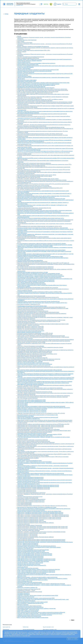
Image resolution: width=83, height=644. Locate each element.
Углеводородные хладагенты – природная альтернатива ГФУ (32, 315)
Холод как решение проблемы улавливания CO (29, 419)
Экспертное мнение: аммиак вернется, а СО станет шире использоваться (35, 364)
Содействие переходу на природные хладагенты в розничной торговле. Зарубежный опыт (39, 301)
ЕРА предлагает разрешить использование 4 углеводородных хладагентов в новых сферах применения (41, 406)
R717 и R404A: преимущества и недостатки (28, 568)
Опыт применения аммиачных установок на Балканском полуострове (34, 488)
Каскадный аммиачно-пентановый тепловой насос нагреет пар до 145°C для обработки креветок (40, 99)
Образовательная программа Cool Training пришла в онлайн (31, 296)
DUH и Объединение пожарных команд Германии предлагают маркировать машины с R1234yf (40, 434)
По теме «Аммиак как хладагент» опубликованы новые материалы (33, 561)
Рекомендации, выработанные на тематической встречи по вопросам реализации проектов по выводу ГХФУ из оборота (45, 402)
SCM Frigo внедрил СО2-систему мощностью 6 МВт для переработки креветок (36, 85)
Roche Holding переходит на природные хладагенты (30, 356)
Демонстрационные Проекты (24, 76)
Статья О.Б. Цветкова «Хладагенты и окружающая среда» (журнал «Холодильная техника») (39, 547)
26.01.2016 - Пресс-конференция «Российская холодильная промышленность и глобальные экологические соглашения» (45, 374)
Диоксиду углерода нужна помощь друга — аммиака (30, 362)
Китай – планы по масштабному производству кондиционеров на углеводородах (36, 571)
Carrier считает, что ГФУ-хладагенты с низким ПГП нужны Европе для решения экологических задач (41, 336)
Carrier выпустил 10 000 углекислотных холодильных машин (32, 355)
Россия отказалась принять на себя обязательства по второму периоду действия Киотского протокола (41, 584)
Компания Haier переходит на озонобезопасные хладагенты (31, 499)
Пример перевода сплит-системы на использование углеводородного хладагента (36, 63)
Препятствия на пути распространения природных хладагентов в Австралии (35, 101)
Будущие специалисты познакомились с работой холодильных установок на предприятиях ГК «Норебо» (42, 244)
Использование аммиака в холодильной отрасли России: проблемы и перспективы (36, 608)
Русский (18, 5)
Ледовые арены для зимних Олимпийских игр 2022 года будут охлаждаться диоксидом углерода (40, 347)
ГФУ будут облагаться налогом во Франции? (28, 543)
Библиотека (26, 627)
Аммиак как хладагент (23, 75)
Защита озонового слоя (48, 627)
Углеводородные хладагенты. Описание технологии (30, 61)
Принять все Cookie (72, 639)
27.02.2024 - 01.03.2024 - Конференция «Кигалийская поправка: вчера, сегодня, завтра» (38, 179)
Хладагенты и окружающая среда (25, 549)
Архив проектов (6, 627)
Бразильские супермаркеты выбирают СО (27, 588)
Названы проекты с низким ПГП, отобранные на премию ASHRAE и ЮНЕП (35, 246)
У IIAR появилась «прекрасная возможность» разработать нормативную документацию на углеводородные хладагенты (45, 350)
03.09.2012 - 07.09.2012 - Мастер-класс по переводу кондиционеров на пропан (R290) (38, 595)
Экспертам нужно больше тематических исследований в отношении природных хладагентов (39, 212)
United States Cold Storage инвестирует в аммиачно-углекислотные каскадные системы (38, 485)
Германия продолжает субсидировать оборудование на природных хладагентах (36, 360)
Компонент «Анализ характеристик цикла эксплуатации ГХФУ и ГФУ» (34, 50)
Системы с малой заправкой (24, 68)
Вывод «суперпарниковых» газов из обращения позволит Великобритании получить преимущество (41, 473)
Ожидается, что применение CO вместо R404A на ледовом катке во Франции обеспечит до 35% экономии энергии (45, 151)
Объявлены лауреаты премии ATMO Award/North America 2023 (32, 262)
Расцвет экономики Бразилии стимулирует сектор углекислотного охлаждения (36, 442)
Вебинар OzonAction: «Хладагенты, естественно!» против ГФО (32, 409)
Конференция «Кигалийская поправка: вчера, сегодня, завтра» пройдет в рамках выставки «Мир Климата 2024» (44, 196)
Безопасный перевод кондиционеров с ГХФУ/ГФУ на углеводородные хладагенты (37, 546)
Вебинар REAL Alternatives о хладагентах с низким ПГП (30, 326)
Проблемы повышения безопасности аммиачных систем (30, 477)
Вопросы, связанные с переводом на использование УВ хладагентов (33, 46)
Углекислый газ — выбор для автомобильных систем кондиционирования (34, 462)
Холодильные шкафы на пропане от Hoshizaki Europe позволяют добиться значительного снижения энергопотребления (46, 340)
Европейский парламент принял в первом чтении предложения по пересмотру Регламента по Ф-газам (41, 199)
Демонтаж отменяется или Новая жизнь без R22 (29, 589)
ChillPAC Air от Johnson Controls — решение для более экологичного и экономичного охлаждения (41, 276)
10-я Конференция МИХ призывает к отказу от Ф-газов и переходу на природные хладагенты (39, 277)
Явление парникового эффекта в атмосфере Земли (29, 616)
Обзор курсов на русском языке (25, 43)
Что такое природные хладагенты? (26, 538)
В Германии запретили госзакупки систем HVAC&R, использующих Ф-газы (35, 334)
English (22, 5)
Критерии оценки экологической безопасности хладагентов (31, 493)
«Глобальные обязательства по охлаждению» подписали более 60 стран (34, 208)
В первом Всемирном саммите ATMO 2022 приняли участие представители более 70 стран (39, 321)
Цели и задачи (21, 41)
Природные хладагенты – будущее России (27, 534)
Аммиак (19, 36)
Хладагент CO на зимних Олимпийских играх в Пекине (30, 329)
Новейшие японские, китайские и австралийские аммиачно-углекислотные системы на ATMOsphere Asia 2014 (43, 424)
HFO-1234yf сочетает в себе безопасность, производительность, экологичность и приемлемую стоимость (42, 578)
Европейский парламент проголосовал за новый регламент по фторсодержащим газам (38, 415)
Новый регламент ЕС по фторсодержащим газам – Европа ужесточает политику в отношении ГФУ (41, 425)
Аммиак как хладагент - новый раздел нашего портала (30, 563)
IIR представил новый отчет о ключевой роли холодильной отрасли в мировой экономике (38, 84)
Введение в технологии (23, 605)
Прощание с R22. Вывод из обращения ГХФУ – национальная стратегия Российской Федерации (40, 614)
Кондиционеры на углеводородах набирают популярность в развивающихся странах (37, 507)
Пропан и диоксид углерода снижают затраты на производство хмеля (34, 441)
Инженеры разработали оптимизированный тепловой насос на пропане (34, 255)
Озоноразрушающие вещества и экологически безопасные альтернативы (34, 71)
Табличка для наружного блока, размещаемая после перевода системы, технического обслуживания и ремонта (43, 77)
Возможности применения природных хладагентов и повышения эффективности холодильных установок (42, 180)
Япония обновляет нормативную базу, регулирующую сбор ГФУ (32, 358)
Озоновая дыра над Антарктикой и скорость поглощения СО (32, 565)
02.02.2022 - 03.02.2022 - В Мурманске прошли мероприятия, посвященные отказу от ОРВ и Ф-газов (41, 320)
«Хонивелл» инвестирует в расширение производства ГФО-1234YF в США (35, 436)
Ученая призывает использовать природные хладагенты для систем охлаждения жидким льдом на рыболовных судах (45, 279)
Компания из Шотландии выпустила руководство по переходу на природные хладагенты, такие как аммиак (43, 228)
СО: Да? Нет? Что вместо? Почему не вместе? (29, 189)
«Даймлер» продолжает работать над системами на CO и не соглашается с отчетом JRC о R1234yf (41, 413)
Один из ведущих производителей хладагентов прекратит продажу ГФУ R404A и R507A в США (40, 134)
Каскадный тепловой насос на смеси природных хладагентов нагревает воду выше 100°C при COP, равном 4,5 (43, 263)
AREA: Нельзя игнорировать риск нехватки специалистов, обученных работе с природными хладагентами (42, 89)
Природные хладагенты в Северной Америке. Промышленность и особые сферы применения (39, 518)
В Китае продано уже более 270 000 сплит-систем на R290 (31, 342)
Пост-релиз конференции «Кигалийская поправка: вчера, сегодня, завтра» (35, 176)
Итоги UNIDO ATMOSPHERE (24, 503)
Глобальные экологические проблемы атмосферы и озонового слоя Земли (35, 615)
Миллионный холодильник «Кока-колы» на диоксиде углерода (32, 433)
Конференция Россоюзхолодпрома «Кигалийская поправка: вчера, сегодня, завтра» (37, 175)
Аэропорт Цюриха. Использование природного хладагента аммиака (33, 550)
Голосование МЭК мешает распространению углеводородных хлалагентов (35, 351)
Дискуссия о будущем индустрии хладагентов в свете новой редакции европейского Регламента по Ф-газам (43, 308)
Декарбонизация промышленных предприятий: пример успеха (32, 306)
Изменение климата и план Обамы (26, 416)
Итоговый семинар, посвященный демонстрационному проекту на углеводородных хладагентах (40, 388)
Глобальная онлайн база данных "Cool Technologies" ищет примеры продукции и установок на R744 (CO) (42, 303)
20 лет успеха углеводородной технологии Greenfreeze (30, 556)
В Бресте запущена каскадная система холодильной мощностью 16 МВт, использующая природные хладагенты (44, 341)
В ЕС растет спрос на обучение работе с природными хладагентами (33, 363)
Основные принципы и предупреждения (27, 40)
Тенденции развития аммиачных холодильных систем (30, 497)
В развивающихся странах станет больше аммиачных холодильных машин (35, 353)
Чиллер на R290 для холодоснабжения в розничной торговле (32, 284)
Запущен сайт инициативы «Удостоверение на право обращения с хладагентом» (36, 197)
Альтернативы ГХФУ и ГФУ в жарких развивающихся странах (32, 400)
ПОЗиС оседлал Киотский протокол (26, 597)
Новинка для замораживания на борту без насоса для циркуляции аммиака (35, 554)
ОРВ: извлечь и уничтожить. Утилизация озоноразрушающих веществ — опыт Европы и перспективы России (43, 515)
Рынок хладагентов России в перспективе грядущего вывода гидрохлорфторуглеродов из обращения (41, 612)
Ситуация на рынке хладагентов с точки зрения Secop (30, 260)
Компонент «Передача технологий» (26, 72)
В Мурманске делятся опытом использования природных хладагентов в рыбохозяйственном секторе (41, 127)
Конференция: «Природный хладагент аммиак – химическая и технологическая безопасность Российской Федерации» (45, 542)
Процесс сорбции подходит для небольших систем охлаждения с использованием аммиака (39, 273)
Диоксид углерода (22, 52)
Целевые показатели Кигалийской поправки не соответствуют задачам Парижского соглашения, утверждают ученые (45, 317)
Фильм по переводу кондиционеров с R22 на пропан (30, 592)
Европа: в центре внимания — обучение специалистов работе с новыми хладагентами (37, 577)
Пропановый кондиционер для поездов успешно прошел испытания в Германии (36, 88)
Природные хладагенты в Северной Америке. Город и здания (32, 521)
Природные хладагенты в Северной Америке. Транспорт (31, 520)
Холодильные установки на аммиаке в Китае (28, 498)
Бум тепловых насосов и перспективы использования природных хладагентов (35, 267)
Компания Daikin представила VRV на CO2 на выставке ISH (31, 87)
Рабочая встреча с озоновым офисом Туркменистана (30, 525)
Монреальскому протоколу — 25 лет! (26, 590)
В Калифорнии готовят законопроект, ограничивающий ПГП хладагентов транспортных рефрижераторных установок (45, 102)
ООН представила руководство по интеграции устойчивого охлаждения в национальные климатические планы (43, 83)
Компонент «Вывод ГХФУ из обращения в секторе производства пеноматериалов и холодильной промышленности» (45, 59)
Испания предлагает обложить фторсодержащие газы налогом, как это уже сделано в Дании (39, 511)
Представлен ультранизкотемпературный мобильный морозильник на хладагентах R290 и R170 (40, 188)
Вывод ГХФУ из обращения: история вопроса (28, 611)
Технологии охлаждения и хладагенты (26, 319)
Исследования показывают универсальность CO (29, 304)
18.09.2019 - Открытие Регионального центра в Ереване (31, 346)
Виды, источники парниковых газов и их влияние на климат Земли (33, 618)
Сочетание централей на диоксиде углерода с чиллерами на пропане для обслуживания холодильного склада (43, 324)
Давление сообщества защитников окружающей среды (30, 310)
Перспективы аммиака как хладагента (26, 323)
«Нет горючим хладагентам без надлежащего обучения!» (31, 283)
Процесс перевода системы (24, 62)
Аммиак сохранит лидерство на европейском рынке (29, 460)
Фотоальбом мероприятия (23, 459)
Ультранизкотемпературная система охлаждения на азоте (31, 331)
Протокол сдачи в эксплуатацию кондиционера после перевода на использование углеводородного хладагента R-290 (45, 74)
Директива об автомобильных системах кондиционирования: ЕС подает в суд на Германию (38, 429)
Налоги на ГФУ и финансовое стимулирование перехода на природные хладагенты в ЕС (38, 417)
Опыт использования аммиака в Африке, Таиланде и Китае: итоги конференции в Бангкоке (39, 569)
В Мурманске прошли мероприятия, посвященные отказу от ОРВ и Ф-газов (35, 333)
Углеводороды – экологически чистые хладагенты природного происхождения (36, 280)
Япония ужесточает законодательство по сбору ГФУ (30, 349)
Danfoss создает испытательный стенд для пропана (30, 209)
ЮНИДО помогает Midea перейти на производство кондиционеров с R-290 (35, 428)
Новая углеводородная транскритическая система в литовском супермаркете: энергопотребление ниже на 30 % (44, 408)
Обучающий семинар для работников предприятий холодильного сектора (35, 392)
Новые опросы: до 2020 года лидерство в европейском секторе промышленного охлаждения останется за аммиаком (45, 420)
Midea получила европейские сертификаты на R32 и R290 (31, 551)
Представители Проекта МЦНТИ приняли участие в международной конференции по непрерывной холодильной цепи (45, 220)
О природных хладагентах (23, 524)
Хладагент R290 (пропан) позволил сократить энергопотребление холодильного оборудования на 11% (41, 307)
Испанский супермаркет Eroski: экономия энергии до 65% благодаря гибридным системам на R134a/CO (42, 506)
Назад (6, 14)
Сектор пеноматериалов (28, 629)
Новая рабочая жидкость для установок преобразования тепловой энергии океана (36, 559)
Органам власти (21, 79)
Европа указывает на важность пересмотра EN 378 (29, 332)
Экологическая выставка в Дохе (25, 581)
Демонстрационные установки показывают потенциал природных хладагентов (36, 281)
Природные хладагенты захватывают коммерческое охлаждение (33, 440)
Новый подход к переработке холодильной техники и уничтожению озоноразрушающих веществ (40, 512)
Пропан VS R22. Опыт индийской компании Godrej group (31, 501)
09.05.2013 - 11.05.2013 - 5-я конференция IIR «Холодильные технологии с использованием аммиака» (41, 532)
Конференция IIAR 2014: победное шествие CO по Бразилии (32, 410)
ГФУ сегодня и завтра (22, 404)
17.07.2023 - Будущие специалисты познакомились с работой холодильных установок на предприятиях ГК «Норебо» (45, 245)
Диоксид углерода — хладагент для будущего (28, 325)
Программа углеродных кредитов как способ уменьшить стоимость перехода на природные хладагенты (42, 314)
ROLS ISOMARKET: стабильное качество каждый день (30, 603)
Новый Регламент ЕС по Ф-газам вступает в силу (29, 177)
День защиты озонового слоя (50, 629)
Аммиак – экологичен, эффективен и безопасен (29, 530)
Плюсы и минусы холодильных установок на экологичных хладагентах (34, 366)
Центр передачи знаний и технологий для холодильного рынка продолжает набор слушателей (40, 370)
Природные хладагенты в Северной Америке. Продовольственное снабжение (36, 523)
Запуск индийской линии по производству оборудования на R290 (32, 602)
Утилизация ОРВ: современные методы (27, 490)
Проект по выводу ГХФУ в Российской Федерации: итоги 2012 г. (33, 580)
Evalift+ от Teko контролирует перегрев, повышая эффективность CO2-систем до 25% (38, 92)
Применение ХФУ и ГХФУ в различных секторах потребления (32, 573)
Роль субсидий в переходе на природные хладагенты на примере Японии (34, 187)
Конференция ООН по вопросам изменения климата (30, 582)
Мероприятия (6, 629)
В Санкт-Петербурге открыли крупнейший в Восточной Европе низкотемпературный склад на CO (41, 218)
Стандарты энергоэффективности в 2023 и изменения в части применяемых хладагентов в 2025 (40, 275)
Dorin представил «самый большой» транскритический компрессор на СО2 (35, 93)
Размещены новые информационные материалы (29, 564)
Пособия (19, 53)
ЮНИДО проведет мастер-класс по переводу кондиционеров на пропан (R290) (36, 598)
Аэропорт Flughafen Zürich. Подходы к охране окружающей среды (33, 552)
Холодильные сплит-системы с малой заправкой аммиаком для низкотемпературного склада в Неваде (41, 250)
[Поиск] (63, 4)
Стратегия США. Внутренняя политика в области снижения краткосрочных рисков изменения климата (41, 540)
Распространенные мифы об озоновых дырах (28, 65)
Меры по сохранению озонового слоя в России (28, 58)
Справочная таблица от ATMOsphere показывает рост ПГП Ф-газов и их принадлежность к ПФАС (40, 256)
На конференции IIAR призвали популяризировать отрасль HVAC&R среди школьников (38, 288)
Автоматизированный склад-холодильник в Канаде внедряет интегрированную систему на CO (40, 226)
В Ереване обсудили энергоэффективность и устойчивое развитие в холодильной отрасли (38, 312)
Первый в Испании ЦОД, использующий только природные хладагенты (34, 163)
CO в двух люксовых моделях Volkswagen (28, 398)
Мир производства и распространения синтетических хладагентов (33, 311)
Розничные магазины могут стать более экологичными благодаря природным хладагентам (39, 359)
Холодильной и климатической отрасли (27, 81)
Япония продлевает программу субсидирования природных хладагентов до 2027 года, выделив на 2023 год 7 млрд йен (45, 254)
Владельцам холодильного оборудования (27, 80)
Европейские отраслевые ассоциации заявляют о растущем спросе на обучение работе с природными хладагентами (45, 210)
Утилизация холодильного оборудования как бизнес (29, 606)
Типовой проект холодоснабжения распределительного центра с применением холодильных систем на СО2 (43, 90)
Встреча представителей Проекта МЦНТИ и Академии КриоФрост (33, 237)
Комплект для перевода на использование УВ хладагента (31, 57)
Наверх (73, 620)
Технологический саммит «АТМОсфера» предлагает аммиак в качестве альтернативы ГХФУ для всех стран (42, 527)
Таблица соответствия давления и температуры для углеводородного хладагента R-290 (38, 70)
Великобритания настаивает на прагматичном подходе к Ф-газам (33, 272)
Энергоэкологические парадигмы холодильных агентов (30, 607)
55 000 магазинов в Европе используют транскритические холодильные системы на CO (38, 297)
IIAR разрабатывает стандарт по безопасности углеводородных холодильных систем (37, 354)
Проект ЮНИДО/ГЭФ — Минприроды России (28, 610)
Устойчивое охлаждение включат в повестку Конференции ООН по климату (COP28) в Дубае (39, 292)
